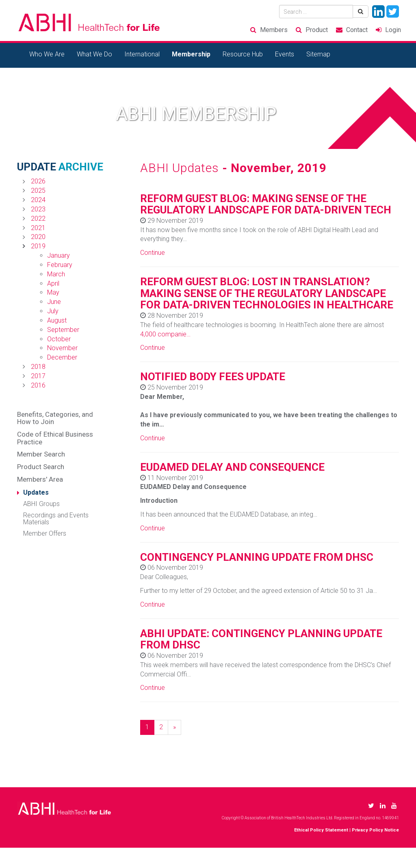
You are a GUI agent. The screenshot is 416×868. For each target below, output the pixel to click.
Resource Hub (243, 54)
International (142, 54)
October (59, 339)
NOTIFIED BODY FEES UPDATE (213, 377)
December (62, 357)
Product (317, 30)
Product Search (41, 467)
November (62, 348)
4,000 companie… (165, 334)
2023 (38, 209)
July (53, 311)
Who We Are (47, 54)
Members (274, 30)
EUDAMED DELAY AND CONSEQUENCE (232, 467)
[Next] (174, 727)
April (53, 283)
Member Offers (45, 533)
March (56, 274)
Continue (153, 253)
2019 (38, 246)
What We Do (94, 54)
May (53, 292)
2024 (38, 200)
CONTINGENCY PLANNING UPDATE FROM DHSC (257, 557)
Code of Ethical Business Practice (55, 438)
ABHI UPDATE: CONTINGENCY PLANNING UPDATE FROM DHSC (261, 639)
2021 (38, 228)
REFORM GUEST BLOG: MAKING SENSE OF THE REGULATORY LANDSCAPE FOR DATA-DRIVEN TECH (266, 204)
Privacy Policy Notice (375, 830)
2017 (38, 376)
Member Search (41, 454)
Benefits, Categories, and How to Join (55, 418)
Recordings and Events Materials (56, 519)
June (54, 302)
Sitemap (318, 54)
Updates (36, 492)
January (58, 255)
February (60, 265)
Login (393, 30)
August (57, 320)
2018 (38, 367)
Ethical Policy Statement (321, 830)
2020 (38, 237)
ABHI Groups (41, 504)
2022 (38, 219)
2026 (38, 181)
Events (285, 54)
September (63, 330)
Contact (357, 30)
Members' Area (40, 479)
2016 (38, 385)
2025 (38, 191)
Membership (191, 54)
